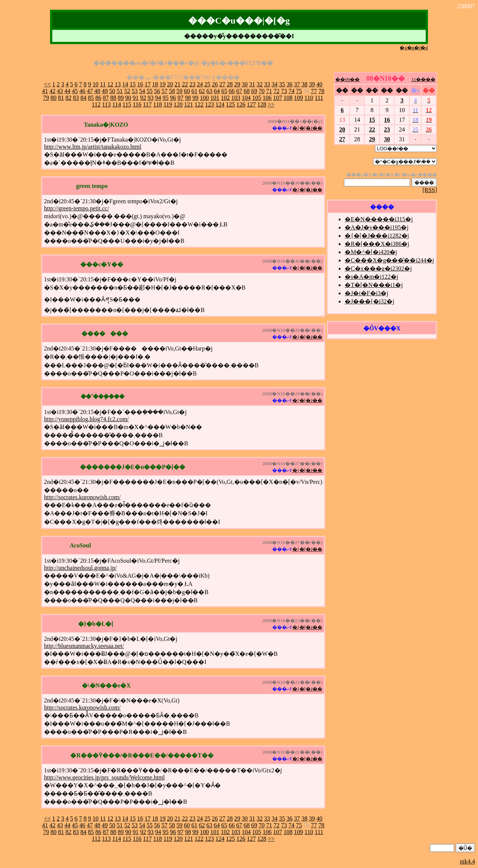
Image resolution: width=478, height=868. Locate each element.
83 (76, 98)
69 (254, 91)
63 (209, 91)
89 (121, 98)
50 (112, 91)
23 (192, 84)
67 (239, 91)
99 (195, 98)
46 (82, 91)
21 (177, 84)
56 (157, 91)
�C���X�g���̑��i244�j (389, 260)
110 (309, 98)
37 (297, 84)
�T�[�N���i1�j (374, 285)
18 (155, 84)
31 (252, 84)
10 (96, 84)
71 (269, 91)
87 (106, 98)
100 (204, 98)
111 (319, 98)
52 (127, 91)
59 (179, 91)
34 (274, 84)
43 (60, 91)
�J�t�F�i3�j (366, 293)
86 (98, 98)
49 (105, 91)
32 (260, 84)
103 (236, 98)
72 (276, 91)
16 (140, 84)
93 (150, 98)
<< (47, 84)
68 (246, 91)
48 (97, 91)
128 (262, 104)
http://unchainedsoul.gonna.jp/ (80, 568)
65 (224, 91)
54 (142, 91)
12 (110, 84)
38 (304, 84)
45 (75, 91)
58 (172, 91)
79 (46, 98)
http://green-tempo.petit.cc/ (77, 208)
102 (225, 98)
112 (96, 104)
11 (103, 84)
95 (165, 98)
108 (288, 98)
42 (52, 91)
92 (143, 98)
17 (148, 84)
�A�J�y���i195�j (377, 227)
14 (125, 84)
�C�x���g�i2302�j (378, 268)
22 (185, 84)
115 (127, 104)
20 (170, 84)
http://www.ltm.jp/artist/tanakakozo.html (93, 147)
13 (118, 84)
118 (157, 104)
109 (298, 98)
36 (289, 84)
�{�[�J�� (308, 128)
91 (136, 98)
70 (261, 91)
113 (106, 104)
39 (312, 84)
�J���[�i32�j (369, 301)
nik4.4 (468, 861)
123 (209, 104)
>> (271, 104)
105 (257, 98)
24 (200, 84)
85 (91, 98)
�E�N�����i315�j (379, 219)
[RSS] (430, 190)
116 (137, 104)
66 (232, 91)
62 (202, 91)
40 (319, 84)
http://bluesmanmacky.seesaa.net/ (84, 646)
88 (113, 98)
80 (53, 98)
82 (68, 98)
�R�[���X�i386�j (377, 244)
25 (207, 84)
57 (164, 91)
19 (162, 84)
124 (220, 104)
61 (194, 91)
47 (90, 91)
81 (61, 98)
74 (291, 91)
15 (133, 84)
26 (215, 84)
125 (230, 104)
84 (83, 98)
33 (267, 84)
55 (149, 91)
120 (178, 104)
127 (251, 104)
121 (189, 104)
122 (199, 104)
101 (215, 98)
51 (119, 91)
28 (230, 84)
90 (128, 98)
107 (277, 98)
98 (188, 98)
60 (187, 91)
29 (237, 84)
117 (147, 104)
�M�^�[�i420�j (371, 252)
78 (321, 91)
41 (45, 91)
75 (299, 91)
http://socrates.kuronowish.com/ (82, 497)
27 (222, 84)
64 (217, 91)
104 (246, 98)
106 (267, 98)
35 (282, 84)
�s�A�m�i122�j (371, 277)
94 (158, 98)
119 (168, 104)
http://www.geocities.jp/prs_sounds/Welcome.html (104, 777)
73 (284, 91)
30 (245, 84)
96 (173, 98)
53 (134, 91)
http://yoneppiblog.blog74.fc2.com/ (86, 419)
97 (180, 98)
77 (314, 91)
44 (67, 91)
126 (241, 104)
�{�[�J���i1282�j (377, 236)
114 (117, 104)
